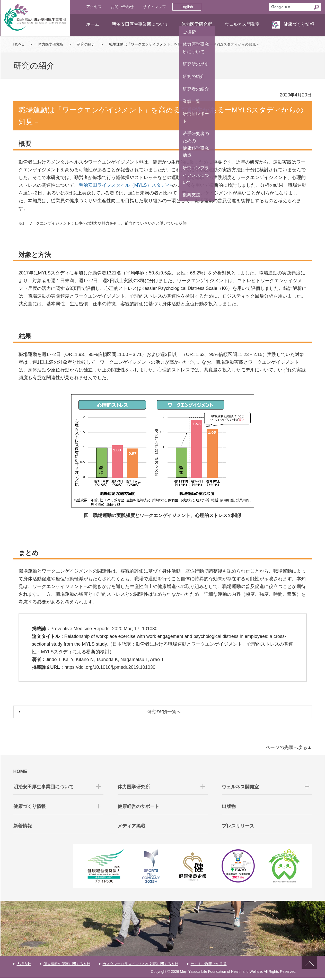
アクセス (94, 7)
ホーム (93, 24)
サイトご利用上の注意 (209, 966)
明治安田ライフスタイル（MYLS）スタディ (125, 185)
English (187, 7)
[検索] (291, 7)
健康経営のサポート (138, 809)
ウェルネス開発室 (242, 24)
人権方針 (24, 966)
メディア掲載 (131, 828)
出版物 (229, 809)
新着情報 (23, 828)
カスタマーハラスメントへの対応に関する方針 (140, 966)
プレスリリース (238, 828)
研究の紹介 (86, 44)
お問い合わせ (122, 7)
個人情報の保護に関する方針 (67, 966)
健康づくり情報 (299, 24)
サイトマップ (154, 7)
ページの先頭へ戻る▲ (289, 750)
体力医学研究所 (197, 24)
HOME (19, 44)
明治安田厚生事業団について (140, 24)
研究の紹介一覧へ (165, 713)
